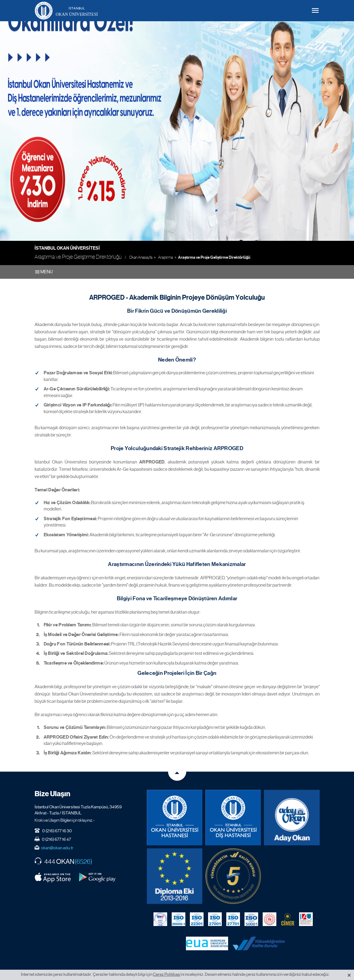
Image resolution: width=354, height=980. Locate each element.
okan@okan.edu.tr (57, 847)
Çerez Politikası (167, 974)
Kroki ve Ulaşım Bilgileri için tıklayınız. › (65, 820)
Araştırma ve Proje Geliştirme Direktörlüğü (214, 258)
